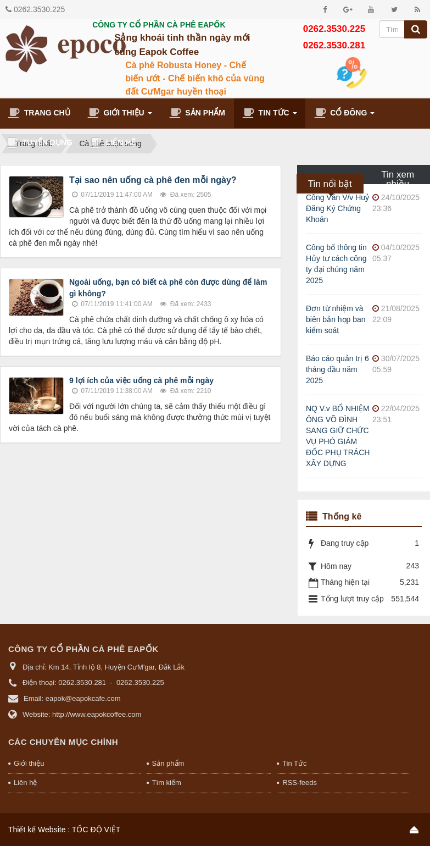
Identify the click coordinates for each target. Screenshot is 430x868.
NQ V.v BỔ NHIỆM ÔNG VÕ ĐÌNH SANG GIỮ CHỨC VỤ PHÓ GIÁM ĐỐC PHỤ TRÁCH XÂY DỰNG (338, 436)
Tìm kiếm (167, 783)
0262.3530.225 (39, 9)
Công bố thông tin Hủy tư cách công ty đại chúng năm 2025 (336, 264)
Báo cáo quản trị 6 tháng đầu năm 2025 (337, 369)
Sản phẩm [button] (197, 113)
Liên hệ (25, 783)
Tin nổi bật (330, 184)
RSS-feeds (300, 783)
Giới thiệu (29, 763)
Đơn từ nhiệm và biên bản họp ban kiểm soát (336, 319)
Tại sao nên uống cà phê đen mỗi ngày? (153, 180)
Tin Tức (294, 763)
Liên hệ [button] (113, 143)
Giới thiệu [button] (120, 115)
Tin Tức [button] (270, 115)
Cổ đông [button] (345, 115)
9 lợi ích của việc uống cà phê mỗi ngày (141, 380)
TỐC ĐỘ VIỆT (96, 830)
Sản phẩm (168, 763)
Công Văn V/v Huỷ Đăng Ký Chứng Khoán (337, 208)
